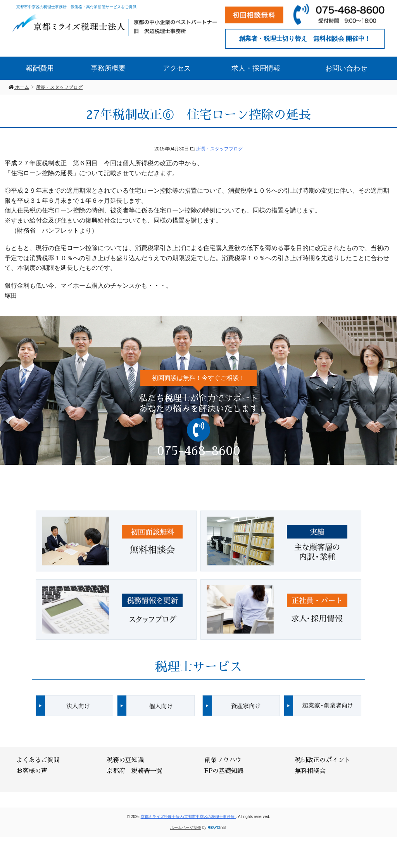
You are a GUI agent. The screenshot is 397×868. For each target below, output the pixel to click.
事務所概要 (108, 68)
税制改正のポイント (323, 760)
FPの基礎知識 (224, 771)
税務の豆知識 (125, 760)
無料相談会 (310, 771)
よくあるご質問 (38, 760)
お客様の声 (32, 771)
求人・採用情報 (256, 68)
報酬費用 (40, 68)
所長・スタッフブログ (219, 149)
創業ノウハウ (223, 760)
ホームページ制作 (186, 827)
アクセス (177, 68)
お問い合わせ (346, 68)
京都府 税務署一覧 (135, 771)
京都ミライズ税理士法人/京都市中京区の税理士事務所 (188, 817)
